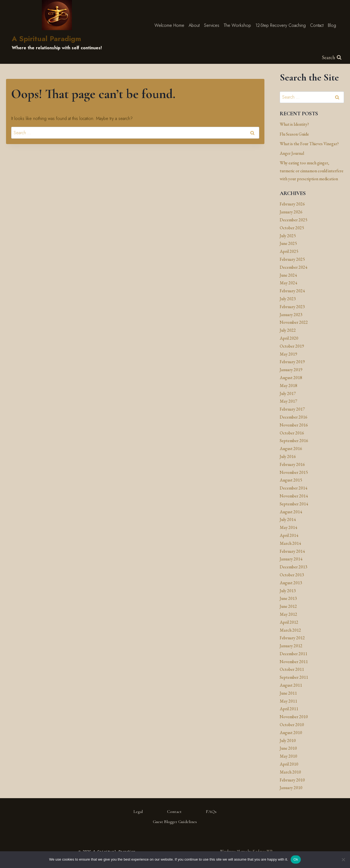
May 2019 (288, 354)
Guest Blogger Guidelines (175, 822)
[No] (343, 860)
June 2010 (288, 748)
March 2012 (290, 630)
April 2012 (289, 622)
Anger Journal (292, 153)
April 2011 (289, 709)
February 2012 (292, 638)
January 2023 (291, 315)
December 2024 (294, 267)
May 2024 (288, 283)
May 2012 (288, 614)
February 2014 (292, 551)
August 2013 (291, 583)
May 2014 (288, 527)
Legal (138, 812)
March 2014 (290, 543)
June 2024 (288, 275)
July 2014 (288, 519)
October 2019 (292, 346)
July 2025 (288, 236)
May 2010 (288, 756)
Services (212, 25)
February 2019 (292, 362)
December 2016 (294, 417)
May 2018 (288, 386)
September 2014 (294, 504)
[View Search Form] (332, 58)
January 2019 (291, 370)
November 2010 (294, 717)
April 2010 (289, 764)
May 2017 (288, 401)
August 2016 (291, 449)
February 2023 (292, 307)
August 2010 (291, 733)
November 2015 (294, 472)
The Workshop (237, 25)
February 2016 (292, 464)
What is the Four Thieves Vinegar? (309, 144)
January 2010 (291, 788)
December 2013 (294, 567)
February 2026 (292, 204)
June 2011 (288, 693)
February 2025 (292, 259)
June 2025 (288, 243)
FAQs (211, 812)
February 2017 (292, 409)
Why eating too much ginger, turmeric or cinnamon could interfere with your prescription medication (312, 171)
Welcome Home (169, 25)
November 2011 (294, 662)
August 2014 (291, 512)
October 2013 (292, 575)
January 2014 (291, 559)
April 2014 (289, 535)
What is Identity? (294, 124)
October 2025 (292, 228)
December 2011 (294, 654)
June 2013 (288, 598)
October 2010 (292, 725)
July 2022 (288, 330)
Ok (296, 859)
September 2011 (294, 677)
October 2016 (292, 433)
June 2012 (288, 606)
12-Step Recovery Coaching (281, 25)
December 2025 (294, 220)
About (194, 25)
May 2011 (288, 701)
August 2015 (291, 480)
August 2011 (291, 685)
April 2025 (289, 251)
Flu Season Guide (294, 134)
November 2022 (294, 322)
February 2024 (292, 291)
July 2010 (288, 740)
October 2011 (292, 669)
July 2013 (288, 591)
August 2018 (291, 378)
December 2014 (294, 488)
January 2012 (291, 646)
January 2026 (291, 212)
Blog (332, 25)
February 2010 (292, 780)
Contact (317, 25)
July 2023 (288, 299)
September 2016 (294, 441)
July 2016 (288, 456)
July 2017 (288, 393)
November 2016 (294, 425)
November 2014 (294, 496)
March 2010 (290, 772)
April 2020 (289, 338)
